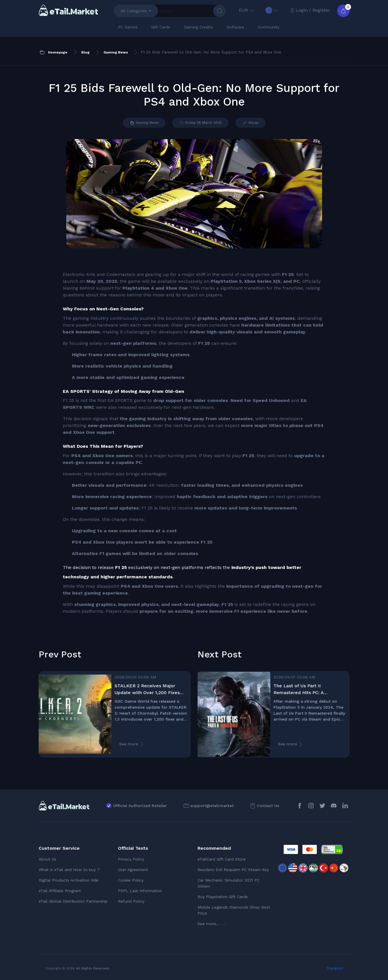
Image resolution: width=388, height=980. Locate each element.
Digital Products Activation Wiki (69, 880)
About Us (47, 859)
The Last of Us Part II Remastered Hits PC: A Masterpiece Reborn (298, 690)
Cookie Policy (131, 880)
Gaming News (144, 123)
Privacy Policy (131, 859)
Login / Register (310, 10)
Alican (250, 123)
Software (235, 27)
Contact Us (268, 806)
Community (269, 27)
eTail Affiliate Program (60, 891)
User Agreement (133, 870)
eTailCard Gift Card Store (222, 859)
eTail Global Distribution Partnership (73, 901)
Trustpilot (335, 968)
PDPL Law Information (140, 891)
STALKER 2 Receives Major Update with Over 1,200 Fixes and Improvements (147, 690)
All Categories (134, 11)
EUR (246, 10)
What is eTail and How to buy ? (69, 870)
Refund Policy (131, 901)
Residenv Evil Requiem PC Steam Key (233, 870)
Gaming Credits (198, 27)
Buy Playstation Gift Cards (223, 897)
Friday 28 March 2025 (200, 123)
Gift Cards (161, 27)
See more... (212, 924)
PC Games (128, 27)
